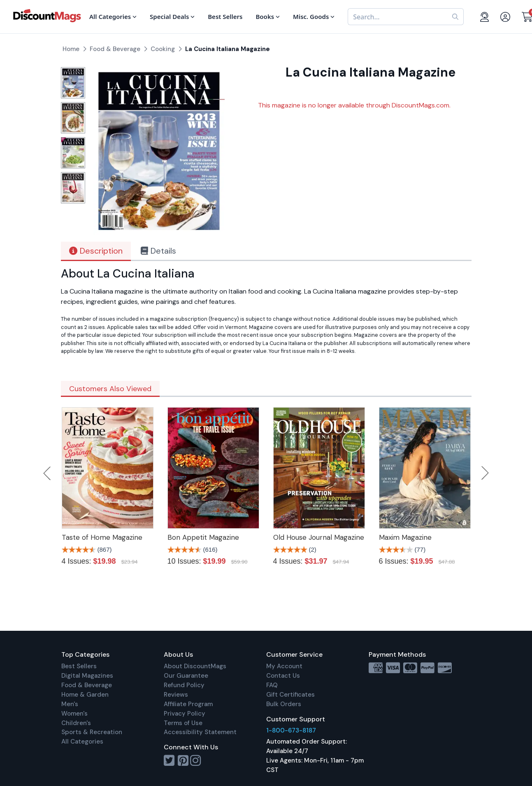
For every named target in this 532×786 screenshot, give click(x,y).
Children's (76, 723)
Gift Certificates (290, 695)
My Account (284, 666)
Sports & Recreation (92, 732)
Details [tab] (158, 251)
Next (485, 473)
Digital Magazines (87, 676)
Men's (70, 704)
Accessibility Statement (200, 732)
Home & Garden (85, 695)
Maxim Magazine (405, 537)
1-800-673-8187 (291, 730)
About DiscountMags (195, 666)
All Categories (82, 742)
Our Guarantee (186, 676)
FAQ (272, 685)
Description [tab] (96, 251)
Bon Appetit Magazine (203, 537)
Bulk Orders (284, 704)
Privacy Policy (185, 714)
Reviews (176, 695)
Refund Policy (184, 685)
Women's (74, 714)
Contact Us (283, 676)
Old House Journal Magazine (319, 537)
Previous (48, 473)
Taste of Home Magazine (102, 537)
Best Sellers (79, 666)
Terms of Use (183, 723)
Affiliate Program (188, 704)
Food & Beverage (87, 685)
